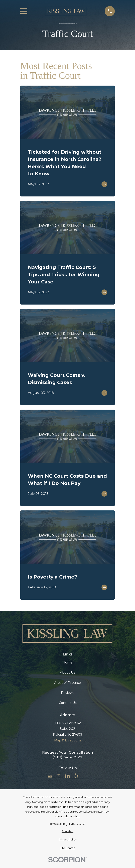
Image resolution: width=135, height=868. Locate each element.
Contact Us (68, 703)
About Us (67, 672)
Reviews (67, 693)
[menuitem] (67, 831)
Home (67, 662)
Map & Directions (68, 740)
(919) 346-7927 (67, 757)
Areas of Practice (67, 683)
